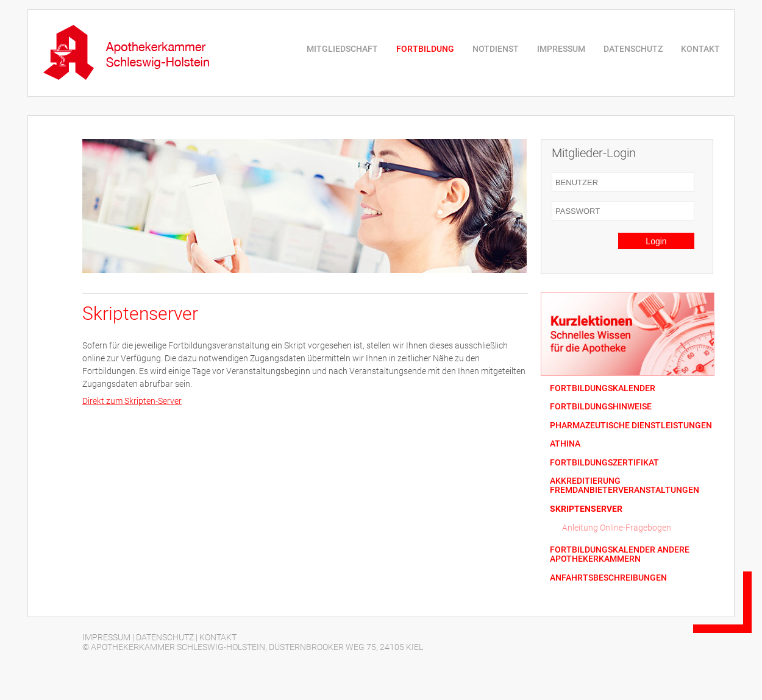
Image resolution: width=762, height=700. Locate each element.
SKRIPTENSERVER (586, 509)
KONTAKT (700, 49)
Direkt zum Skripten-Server (132, 401)
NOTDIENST (496, 49)
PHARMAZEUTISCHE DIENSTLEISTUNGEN (631, 426)
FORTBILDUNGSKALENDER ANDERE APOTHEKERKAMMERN (620, 554)
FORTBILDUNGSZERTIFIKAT (604, 463)
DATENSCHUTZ (633, 49)
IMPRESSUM (561, 49)
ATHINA (565, 444)
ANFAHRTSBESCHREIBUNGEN (608, 578)
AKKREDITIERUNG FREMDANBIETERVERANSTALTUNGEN (625, 486)
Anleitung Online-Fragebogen (617, 528)
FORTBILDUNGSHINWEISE (601, 407)
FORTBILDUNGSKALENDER (603, 388)
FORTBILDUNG (425, 49)
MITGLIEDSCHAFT (342, 49)
